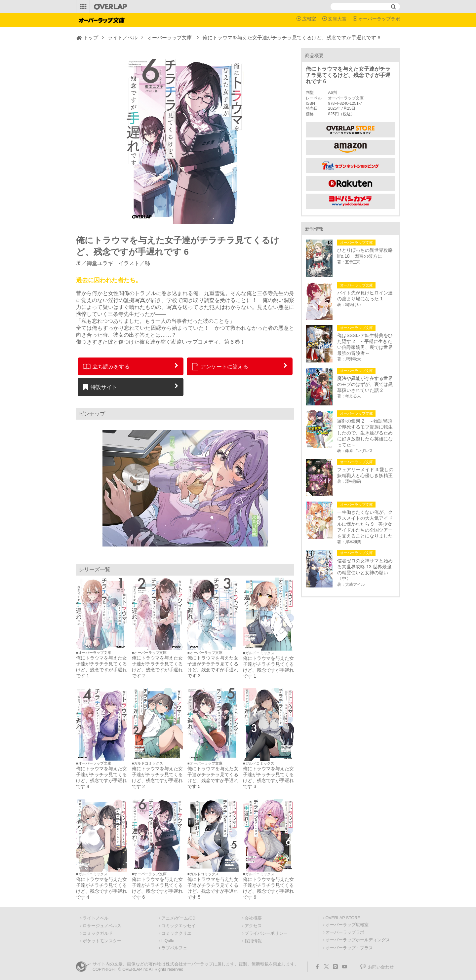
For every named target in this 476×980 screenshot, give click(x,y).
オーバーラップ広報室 (347, 925)
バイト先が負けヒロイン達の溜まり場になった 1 (365, 296)
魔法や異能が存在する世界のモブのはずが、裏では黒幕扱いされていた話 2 (365, 384)
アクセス (253, 926)
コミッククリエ (176, 933)
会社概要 (253, 918)
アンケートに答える (220, 366)
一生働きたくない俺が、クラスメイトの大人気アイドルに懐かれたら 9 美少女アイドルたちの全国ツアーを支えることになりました (365, 524)
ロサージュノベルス (102, 926)
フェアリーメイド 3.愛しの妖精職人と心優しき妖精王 (365, 472)
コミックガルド (98, 933)
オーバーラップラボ (379, 19)
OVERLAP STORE (343, 918)
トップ (91, 38)
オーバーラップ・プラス (349, 948)
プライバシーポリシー (266, 933)
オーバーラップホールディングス (358, 940)
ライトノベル (123, 38)
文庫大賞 (337, 19)
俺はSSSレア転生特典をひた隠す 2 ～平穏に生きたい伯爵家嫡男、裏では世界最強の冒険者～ (365, 344)
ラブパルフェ (174, 948)
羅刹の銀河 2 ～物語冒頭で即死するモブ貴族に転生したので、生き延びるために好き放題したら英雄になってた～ (365, 433)
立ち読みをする (106, 366)
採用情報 (253, 941)
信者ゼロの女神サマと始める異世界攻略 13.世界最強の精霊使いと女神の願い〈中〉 (365, 570)
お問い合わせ (381, 967)
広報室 (309, 19)
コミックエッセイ (178, 926)
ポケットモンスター (102, 941)
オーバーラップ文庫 (169, 38)
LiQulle (168, 941)
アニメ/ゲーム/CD (178, 918)
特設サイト (100, 387)
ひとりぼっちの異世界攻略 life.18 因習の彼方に (366, 253)
